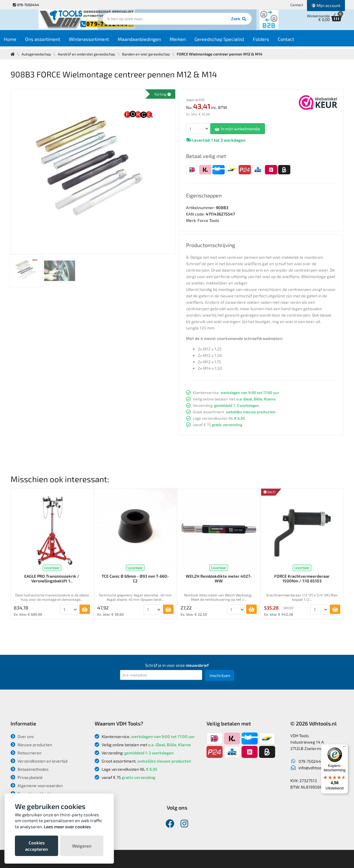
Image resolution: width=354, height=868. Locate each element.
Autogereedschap (37, 54)
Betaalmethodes (29, 769)
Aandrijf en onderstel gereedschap (89, 54)
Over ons (22, 736)
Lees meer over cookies (67, 827)
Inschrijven (220, 675)
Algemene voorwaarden (37, 785)
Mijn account (326, 5)
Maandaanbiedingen (150, 41)
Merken (189, 41)
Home (21, 41)
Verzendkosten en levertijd (39, 761)
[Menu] (345, 748)
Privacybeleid (26, 777)
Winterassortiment (100, 41)
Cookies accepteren (37, 846)
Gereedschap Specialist (230, 41)
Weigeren (82, 846)
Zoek (217, 22)
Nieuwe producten (31, 745)
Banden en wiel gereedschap (150, 54)
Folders (272, 41)
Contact (297, 5)
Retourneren (26, 753)
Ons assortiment (54, 41)
